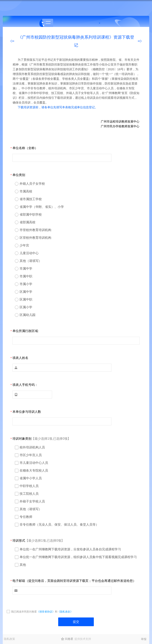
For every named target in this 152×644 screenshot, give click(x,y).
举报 (144, 639)
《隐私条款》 (65, 612)
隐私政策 (9, 639)
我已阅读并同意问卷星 (24, 612)
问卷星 (69, 639)
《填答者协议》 (46, 612)
